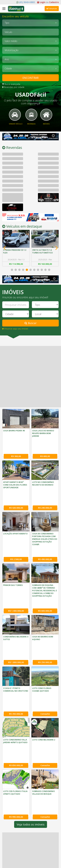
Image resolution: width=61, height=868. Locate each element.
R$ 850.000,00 (16, 703)
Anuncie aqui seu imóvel (15, 329)
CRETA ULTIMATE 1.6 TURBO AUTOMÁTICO (42, 251)
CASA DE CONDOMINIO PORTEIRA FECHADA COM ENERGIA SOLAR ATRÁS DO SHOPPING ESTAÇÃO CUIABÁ (45, 521)
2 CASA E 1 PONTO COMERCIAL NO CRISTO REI (16, 645)
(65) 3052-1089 (29, 861)
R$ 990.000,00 (16, 746)
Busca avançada (11, 84)
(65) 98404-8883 (27, 2)
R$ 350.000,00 (16, 661)
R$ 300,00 (16, 447)
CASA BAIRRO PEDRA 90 (14, 431)
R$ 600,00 (45, 447)
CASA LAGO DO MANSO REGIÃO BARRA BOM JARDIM (43, 433)
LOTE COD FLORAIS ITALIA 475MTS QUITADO (15, 731)
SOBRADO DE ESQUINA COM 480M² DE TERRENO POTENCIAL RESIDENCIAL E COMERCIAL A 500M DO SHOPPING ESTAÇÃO (44, 564)
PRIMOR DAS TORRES (13, 559)
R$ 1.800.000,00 (16, 618)
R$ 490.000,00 (45, 533)
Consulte (45, 661)
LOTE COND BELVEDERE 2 (44, 687)
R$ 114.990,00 (16, 264)
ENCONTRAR (30, 78)
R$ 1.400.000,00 (16, 575)
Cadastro (54, 2)
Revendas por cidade (13, 87)
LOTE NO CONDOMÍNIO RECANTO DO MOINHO (43, 475)
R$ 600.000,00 (45, 575)
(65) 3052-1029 (12, 861)
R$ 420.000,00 (16, 490)
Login (42, 2)
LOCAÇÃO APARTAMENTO (15, 516)
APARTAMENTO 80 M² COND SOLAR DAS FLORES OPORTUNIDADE (15, 476)
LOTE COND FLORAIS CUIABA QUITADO (42, 645)
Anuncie (52, 8)
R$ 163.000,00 (45, 264)
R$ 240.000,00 (45, 490)
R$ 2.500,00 (16, 533)
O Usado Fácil (12, 839)
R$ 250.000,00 (45, 618)
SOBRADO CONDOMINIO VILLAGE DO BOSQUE (43, 731)
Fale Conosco (12, 843)
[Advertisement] (30, 377)
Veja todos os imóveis (31, 754)
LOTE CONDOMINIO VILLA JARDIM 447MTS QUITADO (15, 688)
